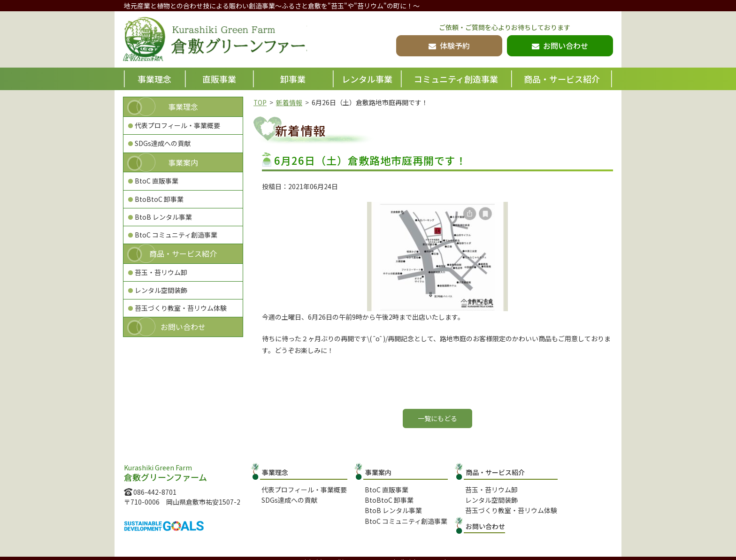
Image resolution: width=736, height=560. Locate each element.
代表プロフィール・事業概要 (177, 125)
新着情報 (290, 102)
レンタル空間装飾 (161, 290)
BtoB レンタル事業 (163, 217)
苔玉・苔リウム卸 (161, 272)
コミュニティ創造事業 (456, 79)
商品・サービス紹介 (562, 79)
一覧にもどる (437, 418)
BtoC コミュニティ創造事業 (176, 235)
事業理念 (154, 79)
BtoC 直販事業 (157, 181)
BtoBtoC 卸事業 (159, 199)
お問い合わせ (183, 327)
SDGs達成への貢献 (163, 143)
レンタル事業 (367, 79)
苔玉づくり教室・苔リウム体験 (181, 308)
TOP (260, 102)
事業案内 (183, 162)
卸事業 (293, 79)
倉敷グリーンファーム (221, 40)
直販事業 (219, 79)
